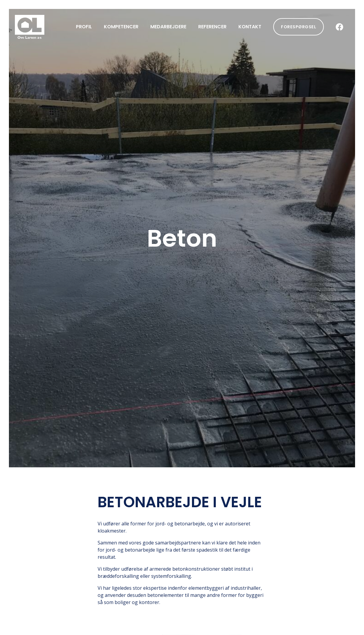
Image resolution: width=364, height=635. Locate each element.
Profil (84, 27)
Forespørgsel (299, 27)
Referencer (212, 27)
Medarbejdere (168, 27)
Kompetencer (121, 27)
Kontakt (250, 27)
